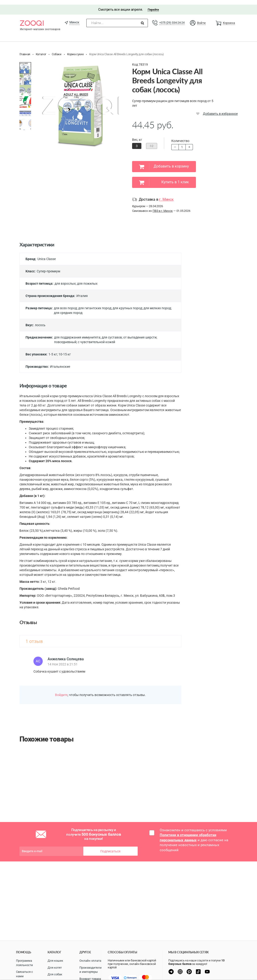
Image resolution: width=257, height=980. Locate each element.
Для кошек (55, 961)
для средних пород (68, 308)
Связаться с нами (24, 974)
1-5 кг (53, 350)
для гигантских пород (95, 304)
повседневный (65, 338)
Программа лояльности (24, 963)
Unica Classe (47, 255)
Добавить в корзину (164, 162)
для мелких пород (157, 304)
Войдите (61, 690)
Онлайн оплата (90, 961)
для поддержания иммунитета (77, 333)
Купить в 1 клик (164, 178)
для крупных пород (127, 304)
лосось (40, 321)
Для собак (55, 974)
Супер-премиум (48, 267)
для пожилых (87, 279)
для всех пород (65, 304)
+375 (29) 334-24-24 (172, 18)
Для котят (55, 968)
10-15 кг (65, 350)
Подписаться (110, 847)
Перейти (153, 5)
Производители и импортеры (91, 970)
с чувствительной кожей (96, 338)
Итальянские (60, 362)
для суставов (112, 333)
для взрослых (65, 279)
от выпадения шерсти (140, 333)
